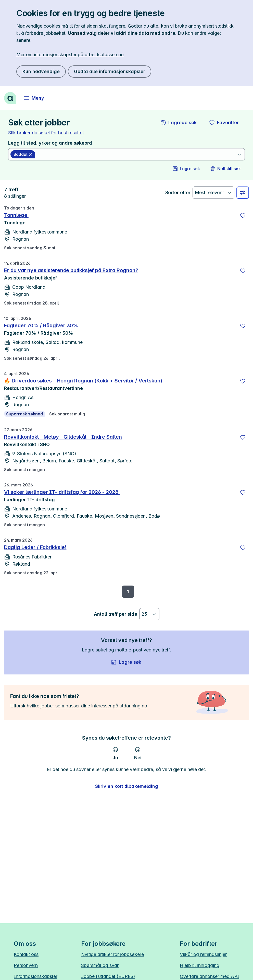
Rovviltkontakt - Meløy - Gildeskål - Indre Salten (63, 437)
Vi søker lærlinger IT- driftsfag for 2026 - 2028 (62, 492)
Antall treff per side (116, 614)
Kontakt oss (26, 954)
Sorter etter (178, 193)
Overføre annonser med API (210, 976)
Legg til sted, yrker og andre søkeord (50, 143)
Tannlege (16, 215)
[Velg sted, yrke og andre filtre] (243, 193)
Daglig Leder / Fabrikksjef (35, 547)
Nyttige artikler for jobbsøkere (112, 954)
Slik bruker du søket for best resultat (46, 133)
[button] (179, 123)
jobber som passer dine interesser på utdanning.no (94, 706)
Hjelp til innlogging (200, 965)
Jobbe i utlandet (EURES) (108, 976)
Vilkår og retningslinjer (203, 954)
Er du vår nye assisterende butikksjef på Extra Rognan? (71, 270)
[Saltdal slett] (23, 154)
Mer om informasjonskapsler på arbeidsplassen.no (70, 55)
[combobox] (137, 154)
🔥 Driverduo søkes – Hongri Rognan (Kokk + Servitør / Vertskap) (83, 381)
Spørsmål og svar (100, 965)
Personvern (26, 965)
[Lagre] (243, 216)
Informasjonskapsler (36, 976)
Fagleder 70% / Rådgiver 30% (42, 325)
